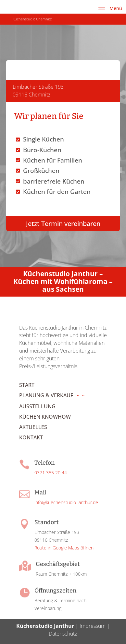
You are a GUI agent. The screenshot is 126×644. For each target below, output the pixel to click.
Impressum (93, 626)
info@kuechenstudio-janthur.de (66, 502)
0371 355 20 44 (51, 473)
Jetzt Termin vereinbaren (63, 224)
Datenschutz (63, 634)
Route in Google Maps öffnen (64, 548)
